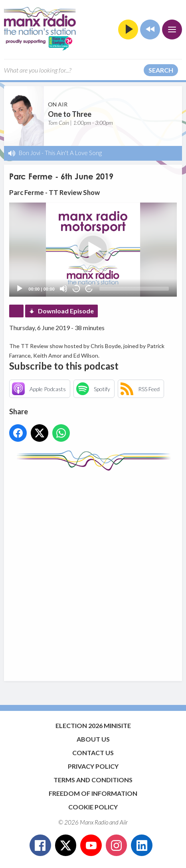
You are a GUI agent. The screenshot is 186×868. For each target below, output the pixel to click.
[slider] (134, 289)
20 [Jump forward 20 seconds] (89, 289)
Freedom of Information (93, 793)
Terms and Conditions (93, 780)
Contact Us (93, 753)
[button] (93, 250)
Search (161, 70)
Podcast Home (16, 311)
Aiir (124, 822)
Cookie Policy (93, 807)
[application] (93, 250)
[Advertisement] (93, 572)
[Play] (20, 289)
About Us (93, 739)
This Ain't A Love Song (73, 153)
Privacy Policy (93, 766)
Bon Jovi (30, 153)
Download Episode (66, 311)
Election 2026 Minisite (93, 725)
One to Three (70, 114)
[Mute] (63, 289)
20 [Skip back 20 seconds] (76, 289)
